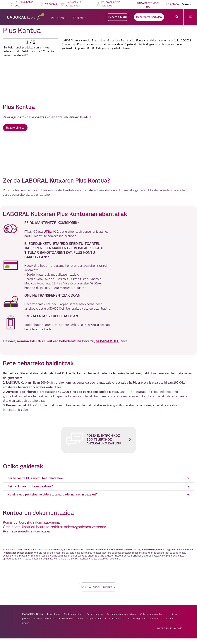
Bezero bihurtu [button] (15, 128)
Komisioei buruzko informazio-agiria (31, 497)
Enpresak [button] (80, 18)
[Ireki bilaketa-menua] (177, 17)
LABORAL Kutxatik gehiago (98, 562)
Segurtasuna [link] (85, 599)
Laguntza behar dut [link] (24, 4)
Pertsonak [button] (58, 18)
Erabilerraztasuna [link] (106, 599)
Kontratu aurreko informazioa (26, 506)
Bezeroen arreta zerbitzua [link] (111, 4)
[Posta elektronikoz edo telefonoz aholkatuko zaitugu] (98, 413)
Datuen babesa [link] (139, 590)
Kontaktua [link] (51, 4)
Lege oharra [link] (98, 590)
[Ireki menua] (190, 17)
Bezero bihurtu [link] (118, 17)
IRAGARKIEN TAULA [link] (77, 590)
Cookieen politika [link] (118, 590)
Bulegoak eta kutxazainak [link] (73, 4)
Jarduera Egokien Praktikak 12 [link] (135, 599)
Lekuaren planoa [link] (164, 599)
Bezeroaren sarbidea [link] (149, 17)
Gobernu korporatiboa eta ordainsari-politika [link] (104, 594)
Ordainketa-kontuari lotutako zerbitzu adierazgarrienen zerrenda (55, 502)
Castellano (173, 4)
